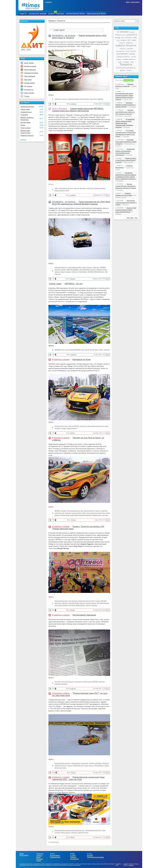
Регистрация (24, 855)
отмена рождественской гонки (95, 426)
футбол (123, 70)
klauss (119, 173)
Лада (118, 40)
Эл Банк (129, 70)
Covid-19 (70, 426)
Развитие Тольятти (27, 136)
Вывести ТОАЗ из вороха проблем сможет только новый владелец (126, 210)
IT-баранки (24, 115)
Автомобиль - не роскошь (64, 35)
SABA (119, 91)
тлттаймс (126, 62)
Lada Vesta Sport (76, 763)
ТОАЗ (132, 62)
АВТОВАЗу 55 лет (60, 350)
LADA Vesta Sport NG (61, 267)
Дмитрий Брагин (99, 766)
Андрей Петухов (97, 515)
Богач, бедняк (29, 63)
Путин (128, 51)
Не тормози (28, 86)
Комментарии (128, 80)
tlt (118, 32)
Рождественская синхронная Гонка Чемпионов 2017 (69, 830)
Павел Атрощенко (66, 272)
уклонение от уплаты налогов (83, 682)
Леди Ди (76, 188)
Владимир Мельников (85, 515)
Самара (132, 54)
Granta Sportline (84, 99)
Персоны (39, 859)
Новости (39, 856)
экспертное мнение (37, 14)
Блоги (38, 857)
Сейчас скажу (25, 109)
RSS (136, 218)
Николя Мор (85, 763)
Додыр (23, 125)
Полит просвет (29, 93)
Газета (39, 861)
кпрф (135, 38)
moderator (73, 104)
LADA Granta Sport (78, 766)
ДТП (123, 38)
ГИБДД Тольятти (120, 35)
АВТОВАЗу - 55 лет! (74, 284)
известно (69, 706)
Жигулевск (129, 38)
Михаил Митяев (80, 605)
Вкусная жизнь (26, 122)
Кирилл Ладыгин (63, 605)
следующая (55, 842)
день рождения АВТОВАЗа (73, 350)
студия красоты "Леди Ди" (66, 188)
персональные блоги (96, 14)
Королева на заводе (100, 188)
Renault (92, 350)
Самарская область (123, 57)
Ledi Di (67, 191)
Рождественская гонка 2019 (86, 601)
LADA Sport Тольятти (61, 766)
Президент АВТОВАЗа (95, 763)
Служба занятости (129, 59)
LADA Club (75, 272)
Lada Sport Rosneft (89, 511)
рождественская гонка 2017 (93, 830)
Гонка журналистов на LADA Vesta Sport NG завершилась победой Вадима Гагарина (81, 203)
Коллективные (55, 856)
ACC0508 (120, 184)
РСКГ (106, 272)
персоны (60, 14)
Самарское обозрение (61, 684)
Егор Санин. (63, 768)
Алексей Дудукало (83, 833)
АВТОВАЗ (100, 99)
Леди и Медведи (60, 109)
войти (128, 2)
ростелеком (122, 54)
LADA (56, 188)
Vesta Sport (104, 511)
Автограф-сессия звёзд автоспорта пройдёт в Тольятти (126, 142)
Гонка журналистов (92, 513)
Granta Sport (93, 99)
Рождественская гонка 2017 (63, 763)
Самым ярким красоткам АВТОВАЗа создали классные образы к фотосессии (78, 110)
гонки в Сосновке (91, 603)
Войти (22, 854)
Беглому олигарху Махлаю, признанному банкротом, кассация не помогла (126, 186)
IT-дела (27, 96)
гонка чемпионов (73, 601)
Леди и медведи (30, 76)
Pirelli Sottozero (83, 272)
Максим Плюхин (65, 515)
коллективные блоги (75, 14)
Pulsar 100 (58, 274)
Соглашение (74, 859)
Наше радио (101, 513)
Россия (133, 51)
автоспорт (68, 513)
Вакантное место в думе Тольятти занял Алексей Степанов (126, 160)
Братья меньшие (30, 70)
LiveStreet (131, 865)
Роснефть (57, 270)
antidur (119, 158)
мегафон (123, 40)
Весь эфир (130, 218)
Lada (83, 350)
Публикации (119, 80)
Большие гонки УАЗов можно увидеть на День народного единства (125, 112)
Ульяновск (94, 605)
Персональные (55, 857)
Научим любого (30, 83)
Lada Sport (107, 350)
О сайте (73, 856)
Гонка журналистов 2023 (74, 267)
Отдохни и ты (29, 90)
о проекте (49, 2)
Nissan (101, 350)
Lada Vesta (58, 513)
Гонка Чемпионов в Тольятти (88, 270)
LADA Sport (58, 99)
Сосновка (63, 428)
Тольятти (64, 99)
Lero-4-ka (120, 140)
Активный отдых (26, 112)
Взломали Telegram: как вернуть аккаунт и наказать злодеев (125, 105)
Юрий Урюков (74, 515)
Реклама (90, 856)
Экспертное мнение (27, 107)
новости (23, 14)
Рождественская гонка (61, 426)
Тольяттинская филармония (126, 68)
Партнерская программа (95, 857)
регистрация (135, 2)
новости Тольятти (60, 191)
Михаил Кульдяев (102, 270)
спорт (120, 62)
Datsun (97, 350)
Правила (73, 857)
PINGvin (73, 433)
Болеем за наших (30, 66)
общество (123, 49)
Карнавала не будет (82, 360)
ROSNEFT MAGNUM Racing (96, 272)
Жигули (87, 350)
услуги (51, 14)
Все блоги (23, 140)
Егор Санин (72, 605)
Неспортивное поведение (84, 615)
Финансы (127, 127)
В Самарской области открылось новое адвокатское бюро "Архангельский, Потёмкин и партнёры (125, 123)
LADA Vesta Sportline (73, 99)
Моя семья (28, 80)
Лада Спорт (83, 188)
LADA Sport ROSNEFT (72, 270)
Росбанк (63, 270)
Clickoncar (57, 272)
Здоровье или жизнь (31, 73)
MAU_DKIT (26, 50)
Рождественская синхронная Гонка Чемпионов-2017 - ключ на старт (78, 778)
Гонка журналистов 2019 (79, 513)
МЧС (129, 40)
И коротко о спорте (61, 360)
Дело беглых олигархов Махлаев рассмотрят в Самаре (126, 203)
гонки (63, 513)
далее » (51, 95)
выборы (132, 32)
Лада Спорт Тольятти (68, 682)
